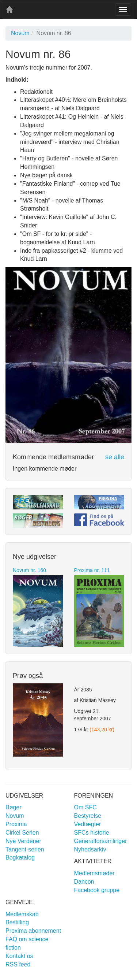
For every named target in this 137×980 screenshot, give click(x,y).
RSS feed (18, 964)
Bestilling (17, 922)
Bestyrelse (88, 816)
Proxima (16, 824)
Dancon (84, 882)
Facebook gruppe (97, 890)
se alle (115, 457)
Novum (20, 33)
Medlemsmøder (94, 873)
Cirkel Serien (22, 833)
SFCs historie (92, 833)
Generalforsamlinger (101, 841)
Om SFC (85, 807)
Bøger (14, 807)
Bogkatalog (20, 857)
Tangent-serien (25, 849)
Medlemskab (22, 914)
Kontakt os (19, 956)
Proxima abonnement (33, 931)
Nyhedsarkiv (90, 849)
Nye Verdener (23, 841)
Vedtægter (88, 824)
